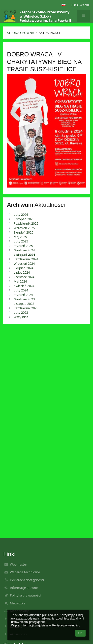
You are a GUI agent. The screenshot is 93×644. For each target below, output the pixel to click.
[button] (63, 5)
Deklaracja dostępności (27, 580)
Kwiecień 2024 (24, 286)
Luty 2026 (21, 215)
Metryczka (18, 603)
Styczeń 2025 (23, 246)
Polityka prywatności (25, 595)
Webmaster (18, 564)
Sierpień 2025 (23, 232)
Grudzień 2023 (24, 299)
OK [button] (80, 633)
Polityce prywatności (66, 625)
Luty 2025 (21, 241)
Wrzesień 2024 (24, 263)
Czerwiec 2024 (24, 277)
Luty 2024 (21, 290)
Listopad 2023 (24, 304)
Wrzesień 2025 (24, 228)
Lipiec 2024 (22, 272)
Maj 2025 (20, 237)
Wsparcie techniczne (25, 572)
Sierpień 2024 (23, 268)
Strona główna (20, 33)
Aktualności (49, 33)
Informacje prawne (24, 588)
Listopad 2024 (24, 255)
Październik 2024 (26, 259)
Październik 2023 (26, 308)
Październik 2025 (26, 223)
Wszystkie (21, 317)
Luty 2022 (21, 312)
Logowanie (80, 5)
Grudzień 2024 (24, 250)
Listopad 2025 (24, 219)
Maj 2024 (20, 281)
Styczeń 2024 (23, 295)
